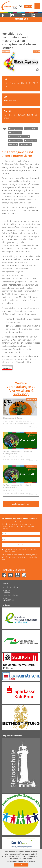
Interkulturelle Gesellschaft (19, 137)
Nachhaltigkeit (30, 141)
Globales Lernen (15, 133)
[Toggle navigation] (37, 6)
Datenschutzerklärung (20, 549)
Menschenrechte (15, 141)
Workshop (37, 52)
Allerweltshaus (6, 51)
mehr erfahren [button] (29, 861)
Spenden (28, 6)
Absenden (21, 545)
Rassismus (13, 145)
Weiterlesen (33, 427)
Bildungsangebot (15, 129)
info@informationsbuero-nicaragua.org (19, 314)
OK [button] (21, 864)
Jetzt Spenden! (21, 19)
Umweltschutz (26, 145)
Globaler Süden (31, 129)
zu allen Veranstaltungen (21, 504)
